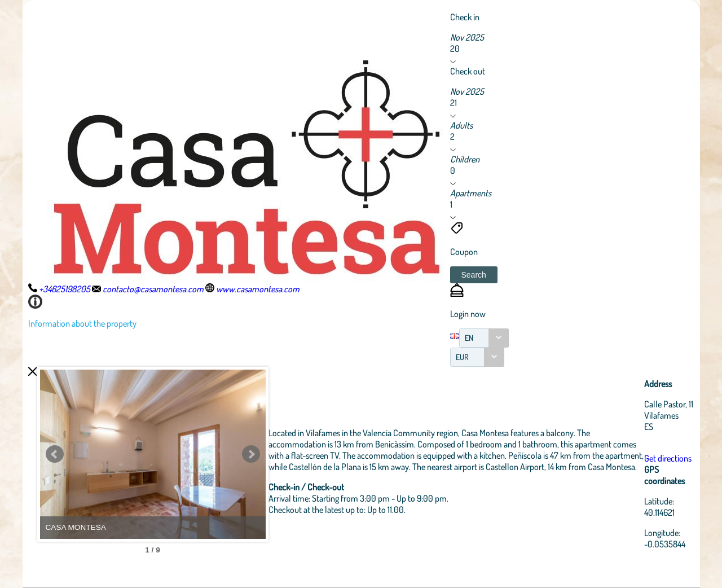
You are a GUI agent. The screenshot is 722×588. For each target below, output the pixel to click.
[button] (474, 275)
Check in (465, 17)
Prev (55, 454)
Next (251, 454)
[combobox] (484, 338)
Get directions (668, 458)
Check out (468, 71)
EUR (462, 357)
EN (469, 338)
